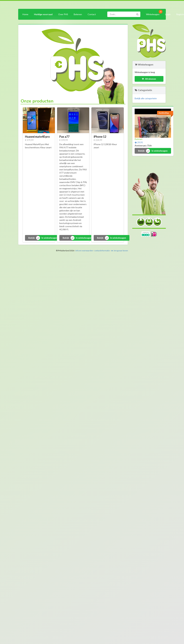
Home (25, 14)
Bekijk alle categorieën (146, 98)
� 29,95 (139, 142)
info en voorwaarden (84, 251)
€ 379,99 (29, 140)
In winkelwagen (49, 238)
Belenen (78, 14)
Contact (92, 14)
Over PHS (63, 14)
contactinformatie (102, 251)
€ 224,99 (98, 140)
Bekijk (32, 238)
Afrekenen (149, 79)
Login (168, 14)
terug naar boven (119, 251)
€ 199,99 (64, 140)
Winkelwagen (154, 14)
